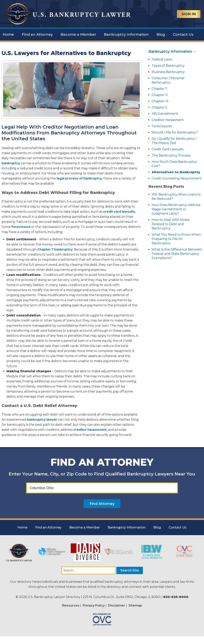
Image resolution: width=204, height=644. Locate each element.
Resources (71, 605)
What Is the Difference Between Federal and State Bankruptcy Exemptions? (177, 254)
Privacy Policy (94, 605)
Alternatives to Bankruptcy (176, 172)
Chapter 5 (159, 107)
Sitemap (135, 605)
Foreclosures (162, 126)
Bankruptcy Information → (173, 52)
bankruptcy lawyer (42, 420)
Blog (161, 35)
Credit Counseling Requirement (177, 178)
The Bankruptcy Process (171, 155)
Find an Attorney (37, 35)
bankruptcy (11, 163)
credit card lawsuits (119, 212)
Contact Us (183, 35)
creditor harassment (90, 430)
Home (8, 35)
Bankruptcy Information (126, 35)
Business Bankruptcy (168, 72)
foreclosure (21, 227)
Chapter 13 (160, 101)
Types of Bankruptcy (168, 66)
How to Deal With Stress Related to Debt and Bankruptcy (171, 224)
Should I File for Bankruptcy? (175, 132)
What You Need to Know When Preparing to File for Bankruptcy (176, 239)
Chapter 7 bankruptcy (55, 249)
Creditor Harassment (168, 120)
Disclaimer (117, 605)
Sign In (189, 14)
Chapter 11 (160, 95)
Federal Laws (162, 59)
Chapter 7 (159, 89)
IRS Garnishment (165, 114)
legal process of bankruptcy (79, 178)
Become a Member (78, 35)
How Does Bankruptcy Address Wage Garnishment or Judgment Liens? (176, 209)
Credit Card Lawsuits (168, 149)
